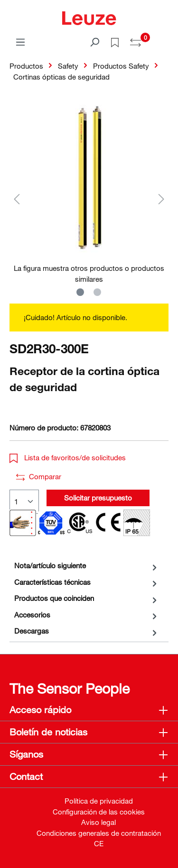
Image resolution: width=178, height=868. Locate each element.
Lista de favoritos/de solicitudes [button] (68, 457)
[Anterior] (17, 199)
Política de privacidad (99, 801)
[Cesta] (163, 39)
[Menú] (20, 42)
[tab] (87, 566)
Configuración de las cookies (99, 812)
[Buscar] (94, 42)
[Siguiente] (161, 199)
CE (99, 843)
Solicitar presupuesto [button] (98, 498)
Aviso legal (98, 822)
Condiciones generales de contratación (99, 833)
